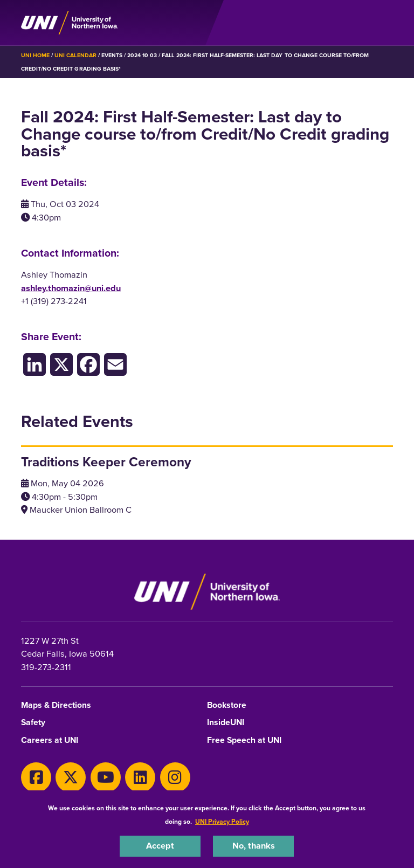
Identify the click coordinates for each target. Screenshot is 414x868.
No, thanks (254, 846)
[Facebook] (88, 364)
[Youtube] (106, 777)
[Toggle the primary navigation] (384, 23)
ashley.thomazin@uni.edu (71, 288)
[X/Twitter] (61, 364)
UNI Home (35, 55)
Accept (160, 846)
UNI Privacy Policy (222, 822)
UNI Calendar (75, 55)
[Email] (115, 364)
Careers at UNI (50, 740)
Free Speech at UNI (244, 740)
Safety (33, 723)
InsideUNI (226, 723)
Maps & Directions (56, 705)
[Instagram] (175, 777)
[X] (71, 777)
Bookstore (227, 705)
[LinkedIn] (34, 364)
